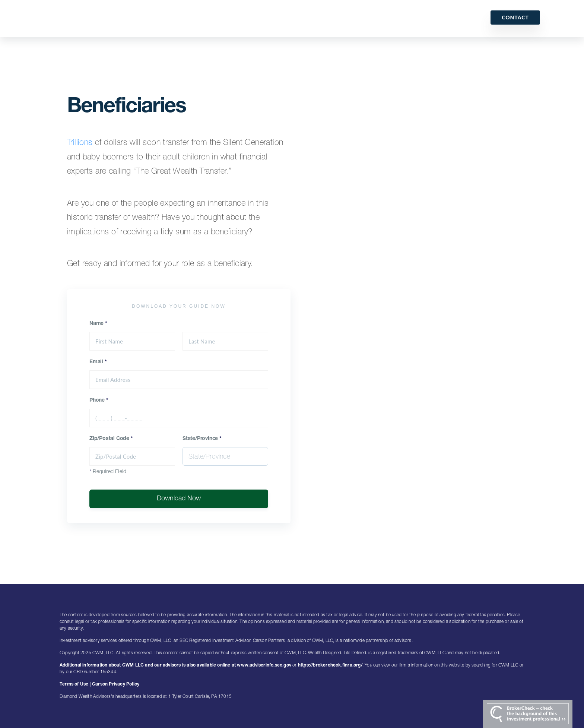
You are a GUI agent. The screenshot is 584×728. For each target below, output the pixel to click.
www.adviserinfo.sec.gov (264, 665)
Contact (515, 17)
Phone (99, 401)
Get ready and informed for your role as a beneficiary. (160, 264)
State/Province (202, 439)
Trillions (80, 143)
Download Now (179, 499)
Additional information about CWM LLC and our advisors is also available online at (148, 665)
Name (98, 324)
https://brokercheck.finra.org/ (330, 665)
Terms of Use (74, 684)
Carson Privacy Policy (116, 684)
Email (98, 362)
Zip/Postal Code (111, 439)
